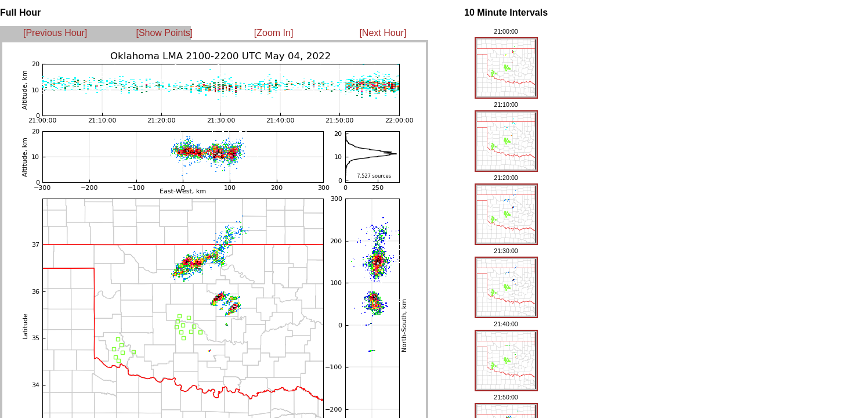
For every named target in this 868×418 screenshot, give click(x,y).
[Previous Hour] (55, 33)
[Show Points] (164, 33)
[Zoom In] (274, 33)
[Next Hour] (383, 33)
